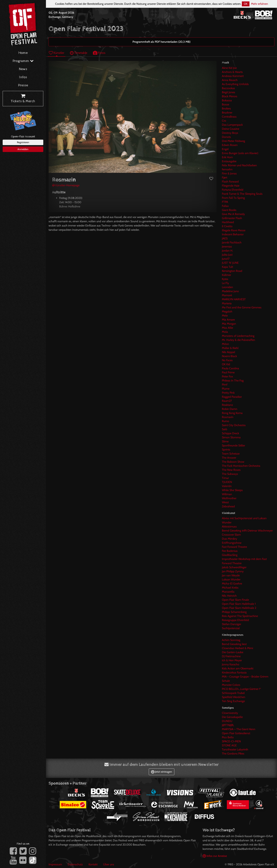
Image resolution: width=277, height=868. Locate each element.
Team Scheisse (231, 454)
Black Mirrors (230, 96)
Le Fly (225, 283)
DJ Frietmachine (231, 656)
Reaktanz (227, 405)
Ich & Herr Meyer (232, 660)
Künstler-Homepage (66, 185)
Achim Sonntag (231, 640)
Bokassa (227, 100)
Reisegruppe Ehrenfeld (235, 620)
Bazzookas (228, 88)
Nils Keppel (229, 352)
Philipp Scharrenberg (234, 612)
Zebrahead (228, 506)
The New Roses (231, 470)
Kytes (225, 279)
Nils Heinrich (229, 596)
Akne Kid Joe (229, 68)
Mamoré (227, 295)
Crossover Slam (231, 535)
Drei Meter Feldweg (233, 141)
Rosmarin (228, 417)
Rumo (226, 421)
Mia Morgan (229, 324)
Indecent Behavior (233, 234)
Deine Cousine (231, 129)
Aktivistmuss (229, 527)
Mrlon (225, 344)
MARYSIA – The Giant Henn (239, 729)
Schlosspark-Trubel (233, 693)
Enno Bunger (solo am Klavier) (240, 153)
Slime (225, 441)
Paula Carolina (230, 368)
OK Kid (226, 364)
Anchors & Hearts (232, 72)
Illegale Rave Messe (234, 230)
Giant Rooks (229, 210)
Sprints (226, 450)
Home (23, 53)
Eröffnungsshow (232, 543)
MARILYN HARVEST (234, 299)
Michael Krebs (230, 588)
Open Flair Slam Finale (235, 600)
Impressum (55, 864)
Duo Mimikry (229, 539)
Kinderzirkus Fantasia (234, 672)
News (23, 69)
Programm (23, 61)
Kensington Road (232, 271)
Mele (225, 316)
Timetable (79, 53)
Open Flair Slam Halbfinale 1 (239, 604)
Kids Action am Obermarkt (238, 668)
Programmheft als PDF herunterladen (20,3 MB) (161, 42)
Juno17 (226, 259)
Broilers (226, 108)
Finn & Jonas (229, 173)
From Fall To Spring (233, 198)
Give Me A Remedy (233, 214)
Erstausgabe (229, 161)
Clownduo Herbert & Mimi (237, 648)
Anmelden (23, 149)
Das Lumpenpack (232, 125)
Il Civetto (227, 226)
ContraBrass (229, 117)
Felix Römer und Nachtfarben (239, 165)
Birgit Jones (229, 92)
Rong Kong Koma (232, 413)
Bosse (226, 104)
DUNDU (227, 721)
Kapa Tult (227, 267)
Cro (224, 121)
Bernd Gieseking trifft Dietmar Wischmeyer (247, 531)
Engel (225, 149)
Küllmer (226, 275)
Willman (227, 494)
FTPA (225, 202)
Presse (23, 85)
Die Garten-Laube (233, 652)
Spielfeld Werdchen (234, 697)
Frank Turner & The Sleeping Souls (242, 194)
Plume (226, 389)
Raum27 (227, 401)
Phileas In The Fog (233, 381)
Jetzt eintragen (162, 772)
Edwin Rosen (230, 145)
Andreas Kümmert (233, 76)
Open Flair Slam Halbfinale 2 (239, 608)
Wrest (225, 502)
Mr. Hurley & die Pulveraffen (238, 340)
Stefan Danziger (232, 624)
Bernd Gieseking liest (234, 644)
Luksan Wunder (231, 579)
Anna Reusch (230, 80)
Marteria (227, 303)
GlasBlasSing (230, 555)
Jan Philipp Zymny (233, 571)
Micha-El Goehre (232, 584)
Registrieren (23, 142)
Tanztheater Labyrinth (235, 749)
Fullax (225, 206)
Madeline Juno (230, 291)
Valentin (227, 486)
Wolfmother (229, 498)
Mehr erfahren (260, 4)
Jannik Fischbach (232, 242)
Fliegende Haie (231, 186)
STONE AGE (229, 745)
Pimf (225, 385)
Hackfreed (228, 222)
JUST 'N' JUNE (230, 263)
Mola (225, 332)
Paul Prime (228, 372)
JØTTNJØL (228, 725)
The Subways (230, 474)
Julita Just (227, 255)
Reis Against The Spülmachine (240, 616)
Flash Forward (230, 182)
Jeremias (227, 247)
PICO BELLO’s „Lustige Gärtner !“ (241, 689)
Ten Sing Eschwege (233, 701)
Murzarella (228, 592)
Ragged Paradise (232, 397)
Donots (226, 137)
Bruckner (227, 113)
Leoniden (227, 287)
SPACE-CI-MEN (231, 741)
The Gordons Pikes (233, 754)
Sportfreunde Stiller (233, 445)
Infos (23, 77)
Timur (225, 478)
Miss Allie (227, 328)
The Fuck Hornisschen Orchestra (241, 466)
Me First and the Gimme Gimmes (242, 307)
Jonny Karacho (231, 664)
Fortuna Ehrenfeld (233, 190)
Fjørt (225, 178)
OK (246, 4)
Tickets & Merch (23, 99)
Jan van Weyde (231, 575)
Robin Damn (230, 409)
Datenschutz (75, 864)
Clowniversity (230, 713)
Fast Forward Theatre (234, 547)
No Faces (227, 360)
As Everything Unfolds (235, 84)
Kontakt (93, 864)
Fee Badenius (230, 551)
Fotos (99, 53)
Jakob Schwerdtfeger (234, 567)
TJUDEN (227, 482)
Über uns (109, 864)
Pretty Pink (228, 393)
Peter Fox (227, 376)
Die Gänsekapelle (232, 717)
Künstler (57, 53)
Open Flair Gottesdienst (236, 733)
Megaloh (227, 311)
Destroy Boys (230, 133)
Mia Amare (228, 320)
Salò (225, 429)
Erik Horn (227, 157)
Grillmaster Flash (232, 218)
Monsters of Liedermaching (238, 336)
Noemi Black (229, 356)
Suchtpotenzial (231, 628)
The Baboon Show (233, 462)
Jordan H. (227, 251)
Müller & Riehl (230, 348)
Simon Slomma (231, 437)
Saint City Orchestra (234, 425)
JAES (225, 238)
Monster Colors (231, 685)
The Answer (229, 458)
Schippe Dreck (230, 433)
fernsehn (227, 169)
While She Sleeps (232, 490)
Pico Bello (228, 737)
